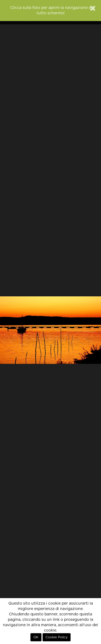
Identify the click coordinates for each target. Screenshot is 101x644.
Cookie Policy (57, 637)
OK (36, 637)
